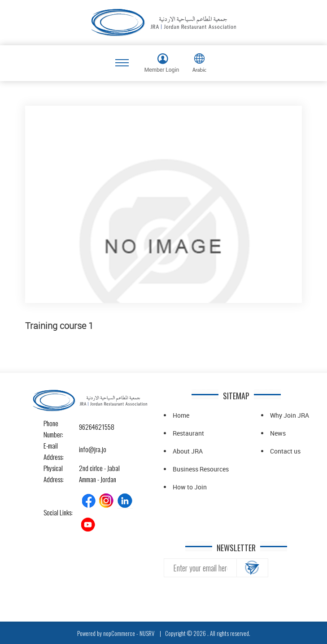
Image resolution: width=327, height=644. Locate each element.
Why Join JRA (290, 415)
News (278, 433)
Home (181, 415)
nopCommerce (119, 633)
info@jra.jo (87, 449)
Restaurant (188, 433)
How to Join (190, 487)
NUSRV (147, 633)
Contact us (285, 451)
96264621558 (87, 427)
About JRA (188, 451)
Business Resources (201, 469)
